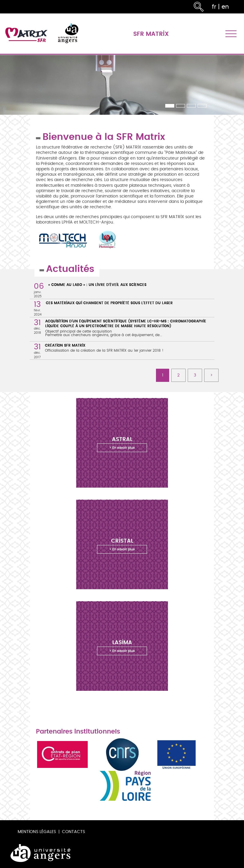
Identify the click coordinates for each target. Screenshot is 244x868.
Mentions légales (37, 832)
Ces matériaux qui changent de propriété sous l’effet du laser (109, 303)
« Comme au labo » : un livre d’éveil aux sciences (97, 285)
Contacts (73, 832)
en (225, 7)
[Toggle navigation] (231, 34)
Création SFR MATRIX (65, 345)
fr (214, 7)
